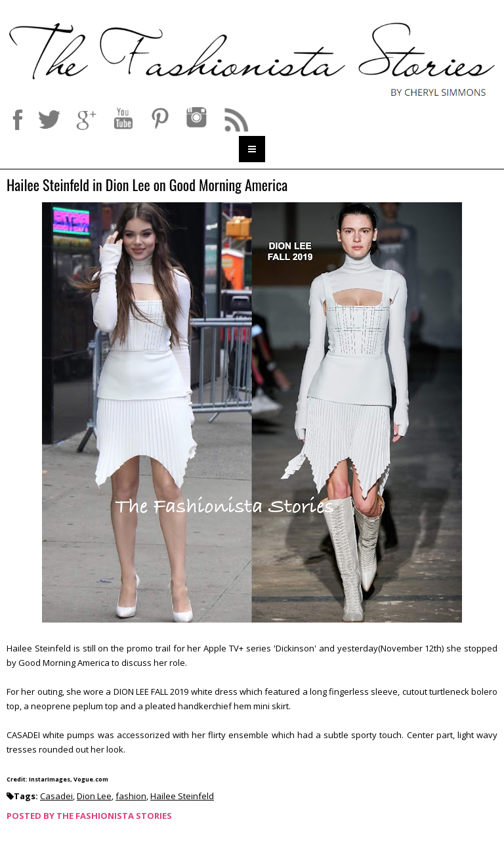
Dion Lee (94, 796)
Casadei (56, 796)
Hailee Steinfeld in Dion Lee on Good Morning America (147, 186)
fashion (131, 796)
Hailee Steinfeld (182, 796)
